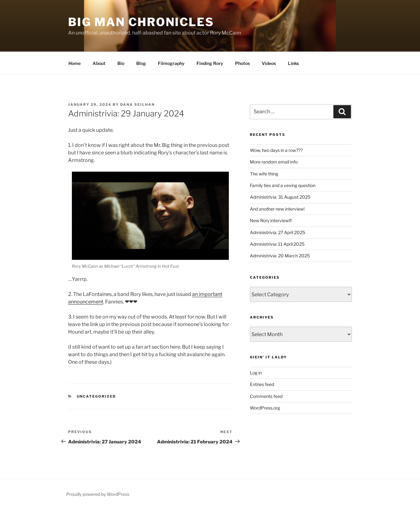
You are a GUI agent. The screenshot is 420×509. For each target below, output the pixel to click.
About (99, 63)
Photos (242, 63)
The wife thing (264, 174)
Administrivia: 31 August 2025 (280, 197)
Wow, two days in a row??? (276, 150)
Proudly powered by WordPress (98, 494)
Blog (141, 63)
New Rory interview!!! (271, 220)
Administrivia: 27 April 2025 (277, 232)
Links (293, 63)
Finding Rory (210, 63)
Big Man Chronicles (141, 22)
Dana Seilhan (137, 104)
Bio (121, 63)
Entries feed (262, 384)
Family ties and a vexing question (283, 185)
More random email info (274, 162)
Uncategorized (97, 396)
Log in (256, 373)
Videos (269, 63)
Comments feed (266, 396)
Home (74, 63)
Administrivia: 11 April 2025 (277, 244)
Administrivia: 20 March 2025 (280, 256)
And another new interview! (277, 209)
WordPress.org (265, 408)
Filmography (171, 63)
